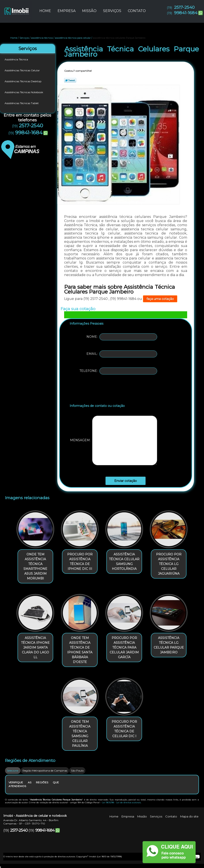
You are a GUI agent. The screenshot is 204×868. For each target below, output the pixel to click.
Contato (137, 11)
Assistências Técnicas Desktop (23, 81)
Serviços (112, 11)
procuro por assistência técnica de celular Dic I (124, 729)
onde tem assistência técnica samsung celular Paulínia (80, 734)
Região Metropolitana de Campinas (45, 771)
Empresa (67, 11)
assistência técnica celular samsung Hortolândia (124, 562)
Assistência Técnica (17, 59)
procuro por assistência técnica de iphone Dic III (80, 562)
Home (45, 11)
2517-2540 (184, 7)
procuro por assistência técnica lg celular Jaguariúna (169, 564)
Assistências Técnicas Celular (23, 70)
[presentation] (97, 390)
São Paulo (77, 771)
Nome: (122, 337)
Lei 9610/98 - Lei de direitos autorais (121, 802)
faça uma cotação (160, 299)
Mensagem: (114, 440)
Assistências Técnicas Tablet (22, 103)
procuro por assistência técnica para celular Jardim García (124, 647)
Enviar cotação (126, 481)
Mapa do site (189, 816)
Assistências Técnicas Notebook (24, 92)
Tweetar (70, 80)
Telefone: (118, 371)
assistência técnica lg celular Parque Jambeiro (169, 645)
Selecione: (13, 771)
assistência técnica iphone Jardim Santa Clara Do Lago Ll (35, 647)
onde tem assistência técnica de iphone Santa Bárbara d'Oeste (80, 650)
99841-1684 (186, 13)
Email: (122, 354)
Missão (89, 11)
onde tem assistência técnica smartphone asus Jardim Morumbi (35, 566)
